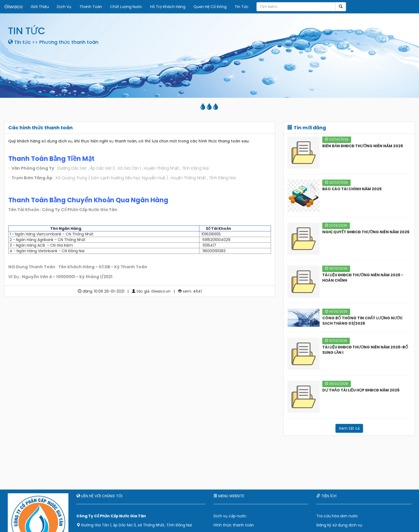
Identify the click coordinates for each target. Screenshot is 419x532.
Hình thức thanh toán (234, 525)
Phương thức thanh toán (69, 42)
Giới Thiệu (40, 7)
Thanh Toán (90, 7)
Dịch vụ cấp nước (230, 516)
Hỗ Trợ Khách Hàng (168, 7)
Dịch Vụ (64, 7)
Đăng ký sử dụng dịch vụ (339, 525)
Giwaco (13, 7)
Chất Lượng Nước (126, 7)
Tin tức (22, 42)
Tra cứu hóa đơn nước (337, 516)
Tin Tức (241, 7)
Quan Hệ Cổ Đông (210, 7)
